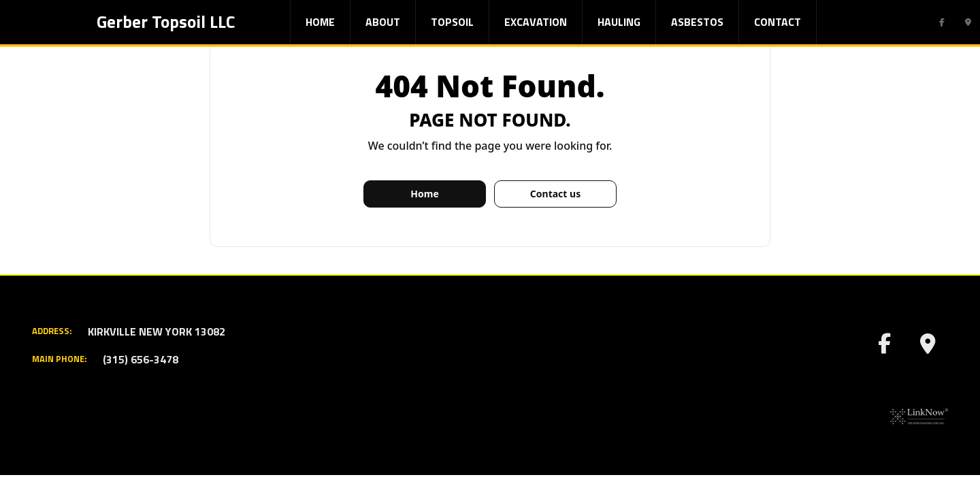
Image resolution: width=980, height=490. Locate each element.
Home (320, 22)
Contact (778, 22)
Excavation (536, 22)
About (383, 22)
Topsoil (452, 22)
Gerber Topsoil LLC (166, 22)
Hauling (619, 22)
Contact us (555, 194)
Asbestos (697, 22)
